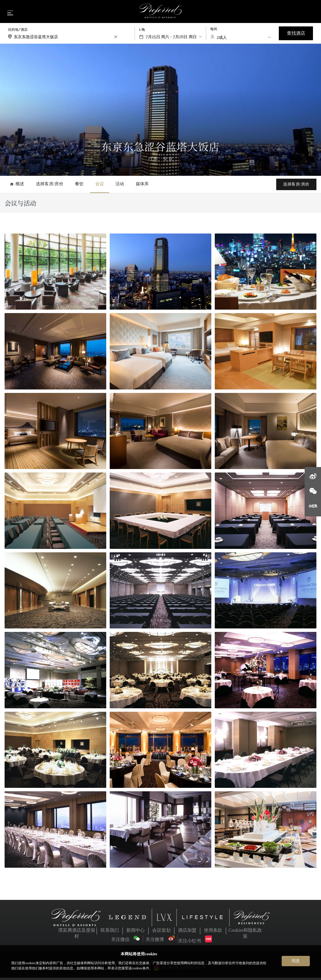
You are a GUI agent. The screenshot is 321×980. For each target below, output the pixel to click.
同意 (296, 961)
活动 (120, 186)
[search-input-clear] (116, 39)
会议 (100, 186)
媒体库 (142, 186)
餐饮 (79, 186)
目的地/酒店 (18, 32)
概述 (17, 186)
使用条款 (213, 932)
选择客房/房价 (50, 186)
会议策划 (161, 932)
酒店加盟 (187, 932)
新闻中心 (136, 932)
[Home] (161, 13)
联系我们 (110, 932)
